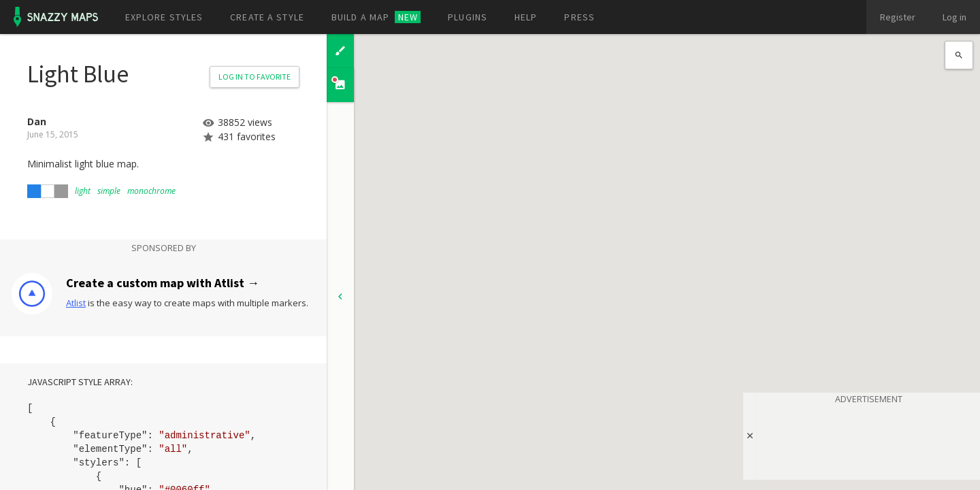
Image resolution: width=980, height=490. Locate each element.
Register (898, 17)
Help (526, 17)
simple (109, 191)
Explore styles (164, 17)
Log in (954, 17)
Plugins (468, 17)
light (83, 191)
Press (579, 17)
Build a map (376, 17)
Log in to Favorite (255, 77)
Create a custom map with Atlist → (163, 283)
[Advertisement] (868, 440)
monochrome (151, 191)
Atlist (76, 303)
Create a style (267, 17)
